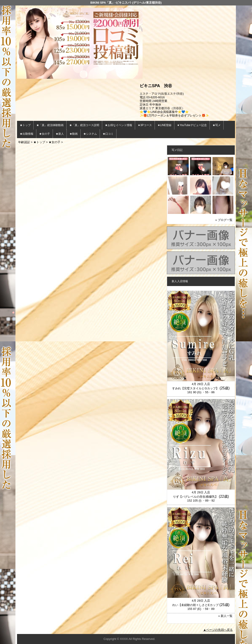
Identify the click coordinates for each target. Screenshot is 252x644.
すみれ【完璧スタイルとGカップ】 (195, 388)
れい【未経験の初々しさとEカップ (195, 605)
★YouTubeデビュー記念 (192, 125)
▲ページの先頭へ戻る (218, 630)
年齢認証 (24, 142)
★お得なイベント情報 (119, 125)
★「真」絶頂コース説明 (84, 125)
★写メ (217, 125)
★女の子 (44, 134)
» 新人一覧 (225, 616)
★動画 (74, 134)
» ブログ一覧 (224, 220)
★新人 (60, 134)
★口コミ (108, 134)
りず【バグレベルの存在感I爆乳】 (196, 497)
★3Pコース (145, 125)
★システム (90, 134)
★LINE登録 (165, 125)
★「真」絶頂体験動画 (50, 125)
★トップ (25, 125)
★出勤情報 (27, 134)
